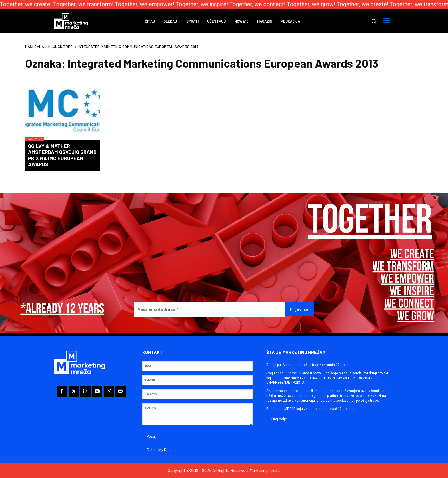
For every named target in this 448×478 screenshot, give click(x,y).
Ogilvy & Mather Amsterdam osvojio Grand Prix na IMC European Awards (62, 155)
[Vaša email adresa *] (209, 309)
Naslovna (35, 47)
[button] (374, 21)
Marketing (35, 139)
